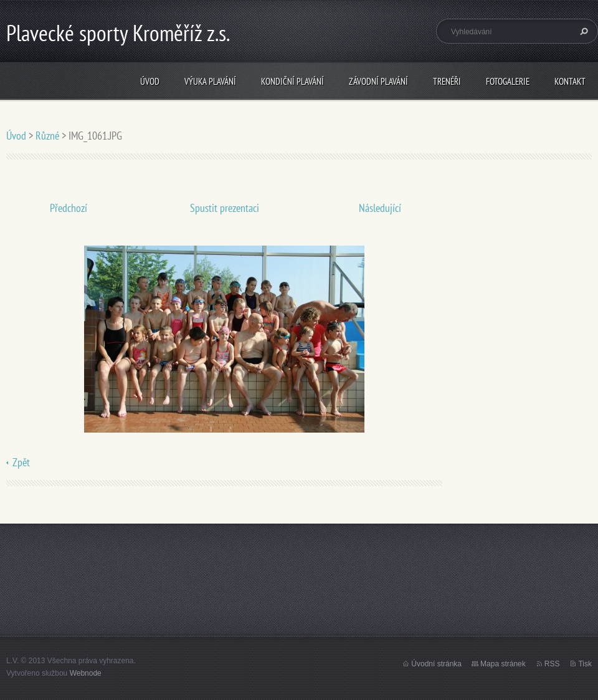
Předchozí (69, 208)
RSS (552, 664)
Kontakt (570, 81)
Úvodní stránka (436, 664)
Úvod (150, 81)
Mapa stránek (503, 664)
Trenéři (447, 81)
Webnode (86, 673)
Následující (380, 208)
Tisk (585, 664)
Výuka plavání (210, 81)
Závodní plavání (378, 81)
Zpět (21, 462)
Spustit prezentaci (225, 208)
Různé (47, 136)
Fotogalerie (508, 81)
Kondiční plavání (292, 81)
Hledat (582, 31)
